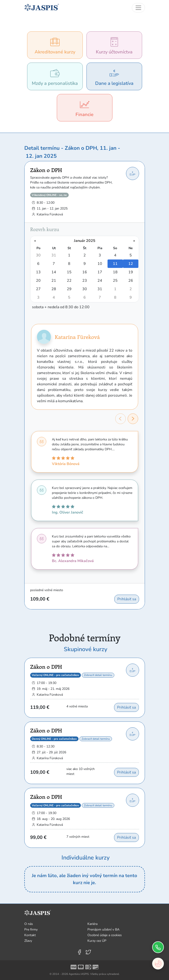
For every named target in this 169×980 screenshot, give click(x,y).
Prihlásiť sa (127, 599)
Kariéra (92, 924)
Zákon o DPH (46, 170)
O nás (29, 924)
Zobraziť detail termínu (98, 675)
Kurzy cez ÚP (97, 941)
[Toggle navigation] (138, 8)
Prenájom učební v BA (103, 929)
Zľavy (28, 941)
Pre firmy (31, 929)
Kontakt (30, 935)
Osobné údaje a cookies (105, 935)
